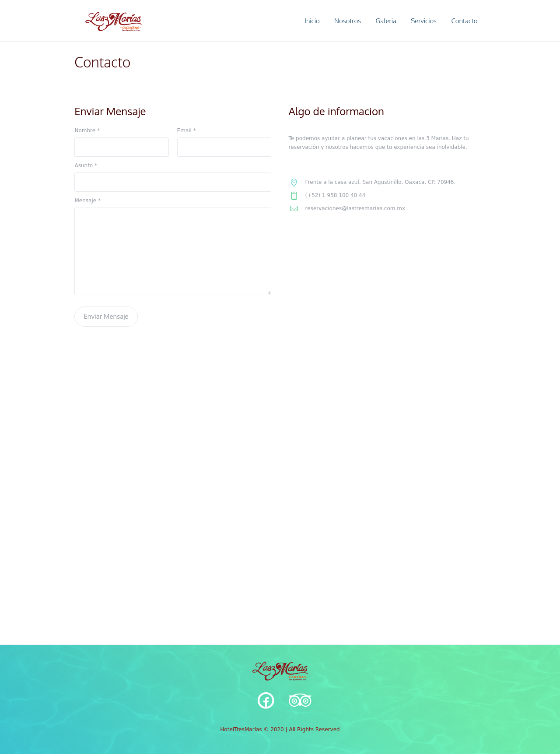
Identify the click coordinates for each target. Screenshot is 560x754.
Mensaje (87, 201)
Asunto (86, 166)
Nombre (87, 130)
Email (187, 130)
